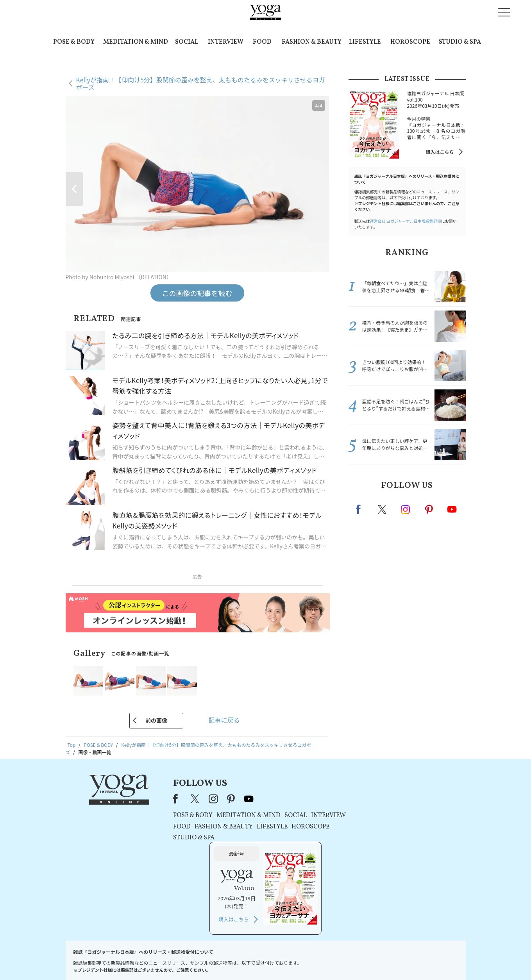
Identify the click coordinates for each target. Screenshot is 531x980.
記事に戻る (224, 720)
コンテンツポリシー (304, 959)
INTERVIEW (226, 42)
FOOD (262, 42)
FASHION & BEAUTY (312, 42)
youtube (241, 799)
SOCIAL (187, 42)
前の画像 (156, 720)
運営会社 (341, 959)
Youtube (452, 509)
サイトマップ (371, 959)
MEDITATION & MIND (136, 42)
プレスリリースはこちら (172, 959)
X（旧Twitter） (188, 799)
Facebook (361, 509)
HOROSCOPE (410, 42)
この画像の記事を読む (197, 293)
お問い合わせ (126, 959)
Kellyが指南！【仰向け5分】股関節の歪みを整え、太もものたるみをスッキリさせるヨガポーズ (201, 83)
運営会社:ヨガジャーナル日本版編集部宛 (406, 221)
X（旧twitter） (383, 509)
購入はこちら (440, 152)
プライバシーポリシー (253, 959)
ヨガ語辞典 (404, 959)
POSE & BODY (74, 42)
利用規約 (214, 959)
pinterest (429, 509)
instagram (406, 509)
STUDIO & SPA (460, 42)
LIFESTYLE (365, 42)
